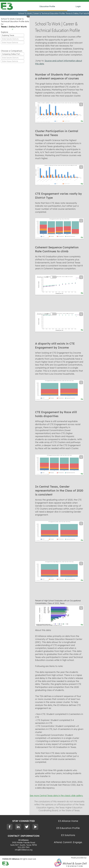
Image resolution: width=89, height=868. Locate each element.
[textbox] (13, 39)
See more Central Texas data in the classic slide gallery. (56, 796)
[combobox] (13, 35)
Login (78, 6)
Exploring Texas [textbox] (8, 35)
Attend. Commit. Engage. (68, 842)
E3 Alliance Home (68, 821)
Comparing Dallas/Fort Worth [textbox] (13, 54)
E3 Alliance (24, 840)
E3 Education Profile (68, 828)
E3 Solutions (68, 835)
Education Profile (47, 6)
